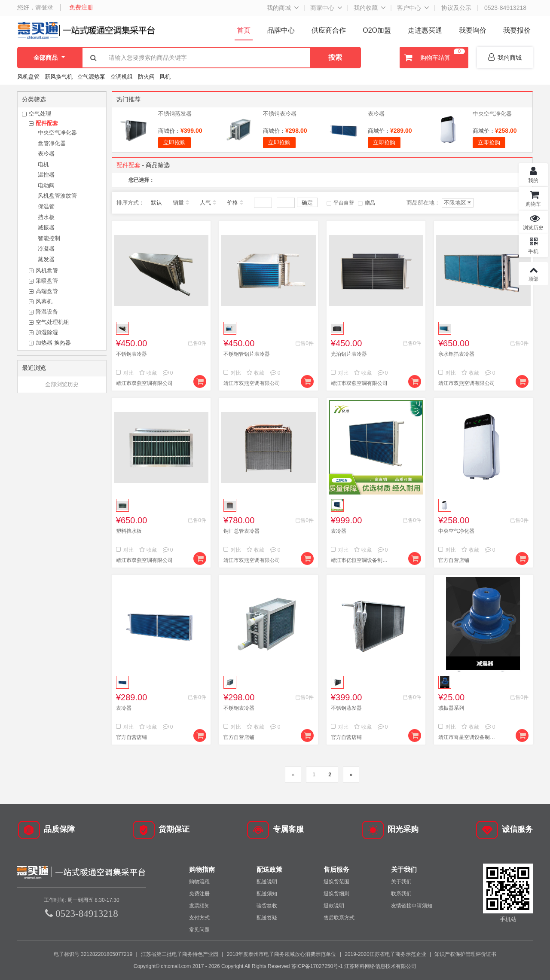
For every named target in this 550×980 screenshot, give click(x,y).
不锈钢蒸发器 (175, 114)
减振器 (46, 227)
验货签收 (267, 906)
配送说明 (267, 882)
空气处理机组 (52, 322)
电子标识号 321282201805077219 (93, 954)
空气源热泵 (91, 77)
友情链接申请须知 (412, 906)
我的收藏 (366, 8)
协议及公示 (456, 8)
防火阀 (146, 77)
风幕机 (44, 301)
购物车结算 (434, 58)
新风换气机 (60, 77)
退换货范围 (336, 882)
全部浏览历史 (62, 384)
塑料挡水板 (129, 531)
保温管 (46, 206)
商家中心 (322, 8)
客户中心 (409, 8)
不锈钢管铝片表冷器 (247, 354)
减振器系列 (451, 708)
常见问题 (199, 930)
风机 (165, 77)
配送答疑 (267, 918)
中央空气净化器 (57, 133)
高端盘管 (47, 291)
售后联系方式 (339, 918)
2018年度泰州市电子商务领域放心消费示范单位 (282, 954)
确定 (307, 203)
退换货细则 (336, 894)
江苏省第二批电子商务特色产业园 (180, 954)
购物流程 (199, 882)
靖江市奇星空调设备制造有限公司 (468, 737)
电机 (43, 164)
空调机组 (122, 77)
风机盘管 (28, 77)
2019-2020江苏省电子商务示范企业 (385, 954)
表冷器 (46, 154)
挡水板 (46, 217)
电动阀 (46, 185)
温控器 (46, 175)
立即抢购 (174, 142)
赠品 (367, 203)
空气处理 (40, 114)
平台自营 (340, 203)
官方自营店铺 (454, 560)
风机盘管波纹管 (57, 196)
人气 (205, 203)
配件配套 (47, 123)
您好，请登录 (35, 7)
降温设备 (47, 312)
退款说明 (334, 906)
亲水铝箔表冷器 (456, 354)
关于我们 (401, 882)
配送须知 (267, 894)
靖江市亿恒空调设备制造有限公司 (361, 560)
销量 (178, 203)
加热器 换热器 (53, 343)
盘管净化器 (52, 143)
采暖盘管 (47, 281)
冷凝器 (46, 249)
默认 (156, 203)
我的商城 (279, 8)
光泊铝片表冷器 (349, 354)
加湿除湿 (47, 332)
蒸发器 (46, 259)
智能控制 (49, 238)
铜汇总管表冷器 (241, 531)
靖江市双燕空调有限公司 (144, 383)
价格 (232, 203)
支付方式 (199, 918)
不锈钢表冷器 (280, 114)
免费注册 (81, 7)
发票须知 (199, 906)
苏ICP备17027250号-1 (317, 966)
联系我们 (401, 894)
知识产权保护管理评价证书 (465, 954)
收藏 (148, 373)
